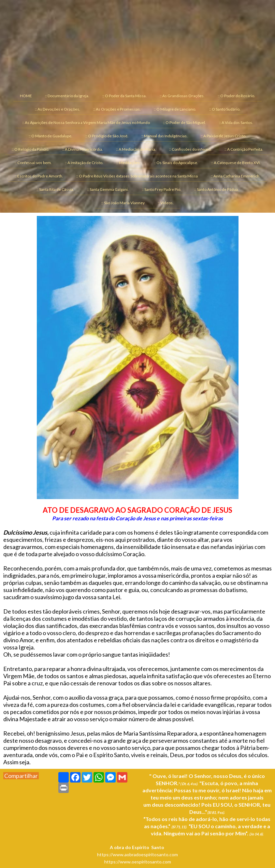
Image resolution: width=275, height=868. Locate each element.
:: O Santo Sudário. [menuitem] (225, 109)
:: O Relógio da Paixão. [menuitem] (30, 149)
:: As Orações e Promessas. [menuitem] (117, 109)
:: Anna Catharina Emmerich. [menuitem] (236, 176)
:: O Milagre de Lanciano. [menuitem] (175, 109)
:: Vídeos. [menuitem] (166, 203)
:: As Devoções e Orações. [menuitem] (58, 109)
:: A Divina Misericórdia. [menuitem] (83, 149)
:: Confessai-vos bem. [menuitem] (33, 163)
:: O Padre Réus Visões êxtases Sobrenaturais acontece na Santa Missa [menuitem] (137, 176)
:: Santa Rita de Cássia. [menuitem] (55, 189)
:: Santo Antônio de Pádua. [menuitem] (217, 189)
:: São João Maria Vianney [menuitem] (123, 203)
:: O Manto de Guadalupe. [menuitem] (51, 136)
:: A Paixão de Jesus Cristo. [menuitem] (224, 136)
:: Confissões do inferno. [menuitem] (190, 149)
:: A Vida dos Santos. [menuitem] (236, 122)
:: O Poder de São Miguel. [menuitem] (184, 122)
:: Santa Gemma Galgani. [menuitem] (108, 189)
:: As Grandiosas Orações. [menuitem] (182, 96)
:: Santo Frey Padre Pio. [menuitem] (161, 189)
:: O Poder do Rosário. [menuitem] (236, 96)
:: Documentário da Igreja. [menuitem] (67, 96)
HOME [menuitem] (26, 96)
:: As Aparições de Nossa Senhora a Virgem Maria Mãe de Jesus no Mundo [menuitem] (86, 122)
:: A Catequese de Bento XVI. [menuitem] (236, 163)
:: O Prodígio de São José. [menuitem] (107, 136)
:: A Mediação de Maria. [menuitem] (136, 149)
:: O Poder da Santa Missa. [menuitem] (124, 96)
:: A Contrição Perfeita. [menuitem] (244, 149)
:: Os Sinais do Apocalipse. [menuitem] (176, 163)
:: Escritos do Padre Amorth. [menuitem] (39, 176)
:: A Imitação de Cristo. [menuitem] (84, 163)
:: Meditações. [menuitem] (129, 163)
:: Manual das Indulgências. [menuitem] (165, 136)
